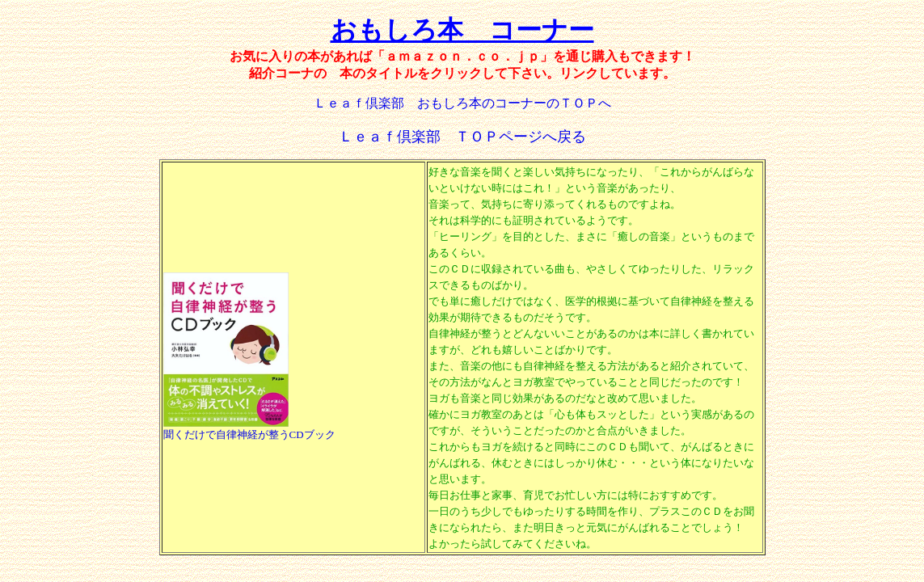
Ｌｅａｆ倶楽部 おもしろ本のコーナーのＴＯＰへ (462, 103)
